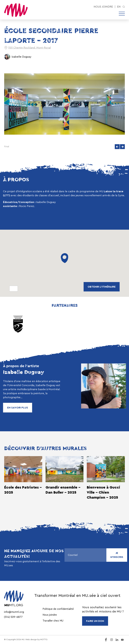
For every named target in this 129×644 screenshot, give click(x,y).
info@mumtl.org (14, 612)
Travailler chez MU (53, 621)
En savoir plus (18, 408)
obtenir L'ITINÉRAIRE (102, 287)
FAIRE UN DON (95, 621)
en (119, 7)
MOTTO (44, 639)
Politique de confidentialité (58, 609)
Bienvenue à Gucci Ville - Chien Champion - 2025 (103, 492)
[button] (117, 147)
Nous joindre (103, 7)
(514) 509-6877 (13, 617)
